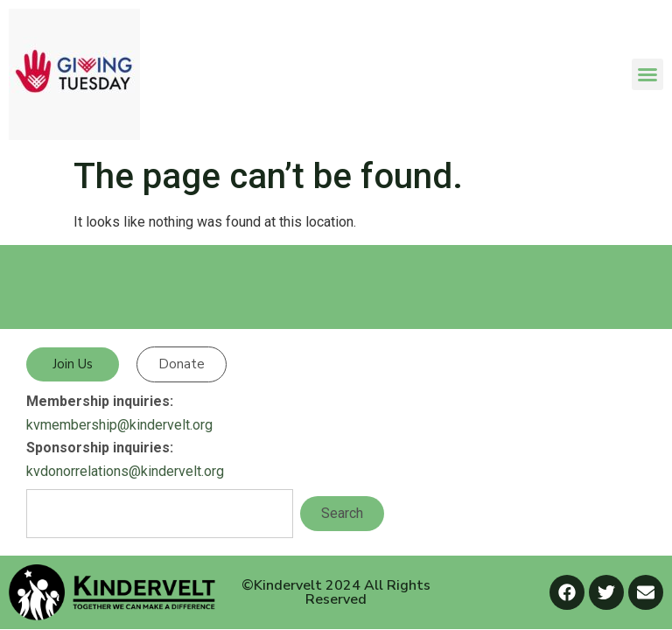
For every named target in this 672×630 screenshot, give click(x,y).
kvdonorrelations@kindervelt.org (125, 471)
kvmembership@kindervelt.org (119, 425)
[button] (647, 74)
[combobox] (160, 514)
